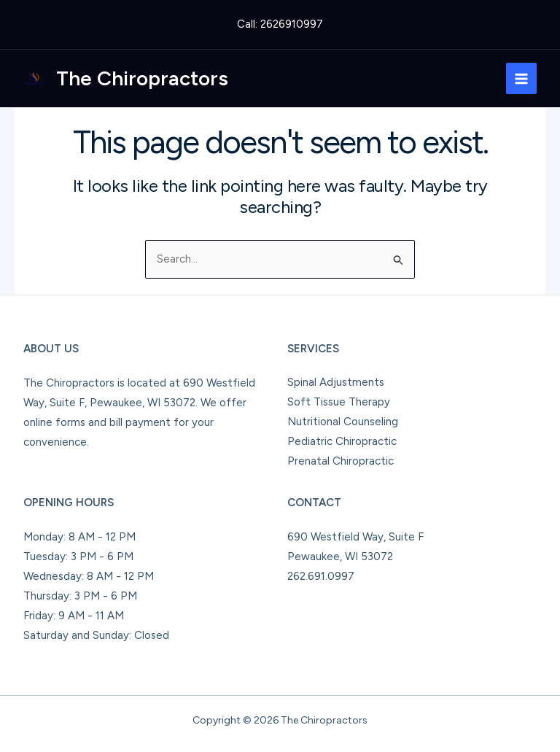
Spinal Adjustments (336, 382)
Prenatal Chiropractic (341, 461)
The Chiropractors (142, 78)
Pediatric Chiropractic (342, 441)
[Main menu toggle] (522, 78)
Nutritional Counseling (343, 422)
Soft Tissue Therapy (339, 402)
